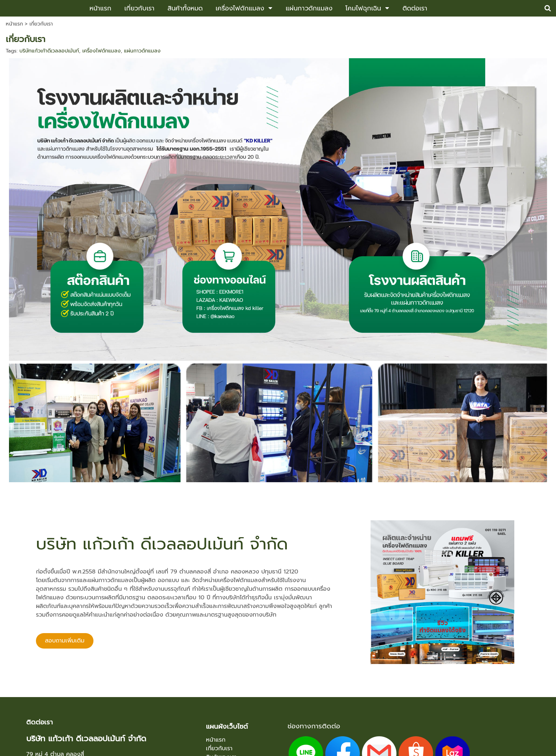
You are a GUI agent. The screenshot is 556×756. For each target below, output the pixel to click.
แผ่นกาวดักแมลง (142, 51)
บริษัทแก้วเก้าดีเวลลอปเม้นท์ (49, 51)
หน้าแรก (14, 24)
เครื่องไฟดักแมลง (102, 51)
